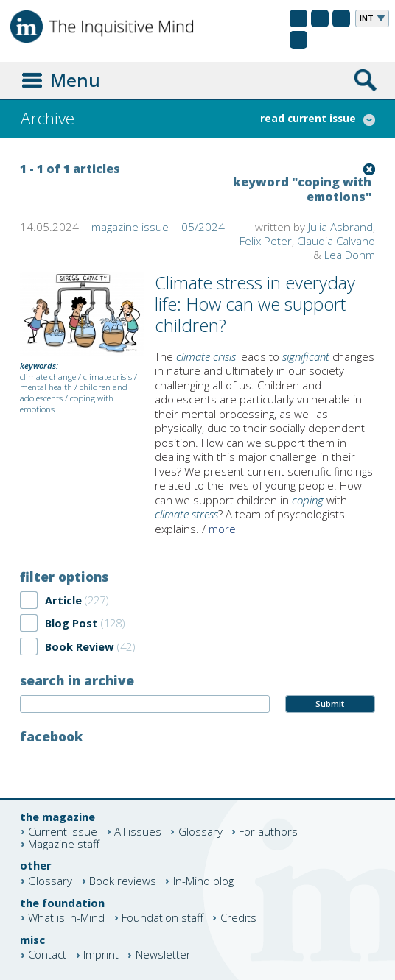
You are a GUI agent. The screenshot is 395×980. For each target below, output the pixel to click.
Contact (47, 955)
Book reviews (123, 881)
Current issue (63, 832)
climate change (48, 377)
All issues (138, 832)
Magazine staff (64, 844)
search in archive (77, 680)
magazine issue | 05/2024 (158, 227)
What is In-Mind (66, 918)
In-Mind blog (203, 881)
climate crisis (108, 377)
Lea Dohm (350, 255)
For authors (268, 832)
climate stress (186, 514)
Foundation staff (162, 918)
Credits (238, 918)
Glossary (200, 832)
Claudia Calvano (336, 241)
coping (308, 500)
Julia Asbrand (340, 227)
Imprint (101, 955)
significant (306, 356)
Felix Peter (266, 241)
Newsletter (163, 955)
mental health (46, 387)
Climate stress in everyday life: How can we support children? (255, 304)
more (222, 529)
